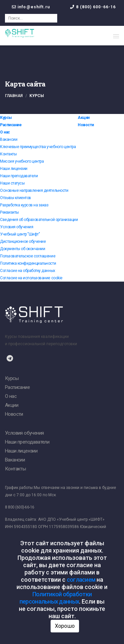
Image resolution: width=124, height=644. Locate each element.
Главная (14, 96)
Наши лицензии (14, 169)
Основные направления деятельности (34, 190)
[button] (116, 36)
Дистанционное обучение (23, 241)
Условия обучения (17, 227)
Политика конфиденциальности (28, 263)
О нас (5, 132)
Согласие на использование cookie (31, 278)
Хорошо (65, 626)
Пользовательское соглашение (28, 256)
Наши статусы (12, 183)
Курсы (6, 118)
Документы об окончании (22, 249)
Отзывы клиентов (16, 198)
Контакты (8, 154)
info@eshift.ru (34, 7)
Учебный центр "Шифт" (20, 234)
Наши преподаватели (19, 176)
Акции (84, 118)
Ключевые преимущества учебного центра (38, 147)
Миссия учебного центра (22, 161)
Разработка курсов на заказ (24, 205)
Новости (86, 125)
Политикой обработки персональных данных (56, 598)
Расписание (11, 125)
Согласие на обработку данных (28, 271)
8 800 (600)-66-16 (20, 507)
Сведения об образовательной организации (39, 220)
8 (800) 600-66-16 (96, 7)
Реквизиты (9, 212)
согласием (81, 580)
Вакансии (9, 139)
